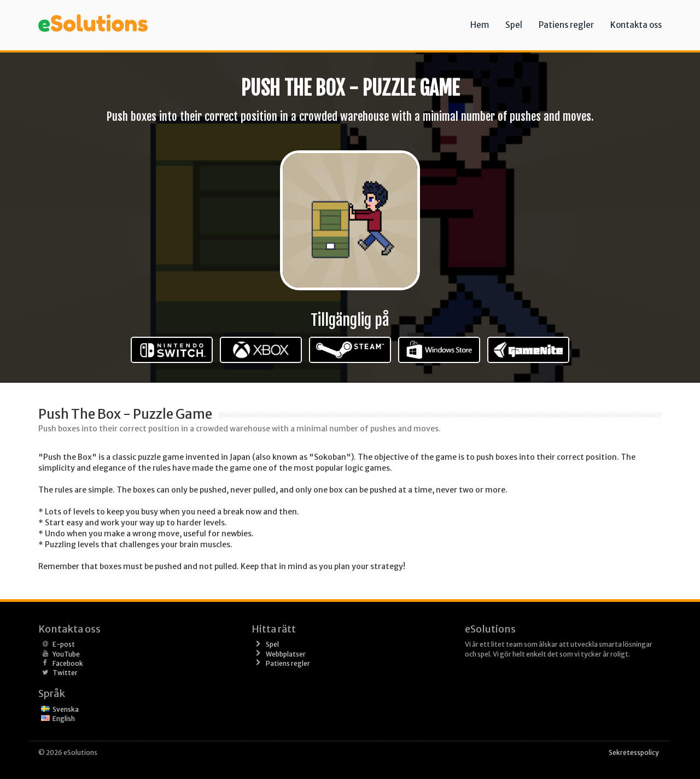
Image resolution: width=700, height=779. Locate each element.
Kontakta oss (636, 25)
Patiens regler (566, 25)
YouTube (66, 654)
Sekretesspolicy (634, 752)
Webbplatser (286, 654)
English (64, 719)
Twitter (65, 673)
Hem (480, 25)
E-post (64, 644)
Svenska (66, 709)
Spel (514, 25)
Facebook (68, 663)
